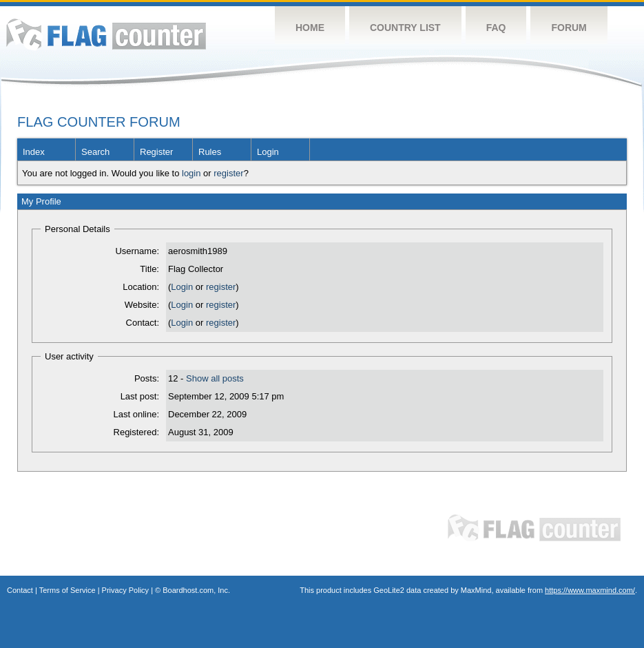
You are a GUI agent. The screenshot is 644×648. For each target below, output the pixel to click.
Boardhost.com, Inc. (196, 590)
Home (310, 28)
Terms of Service (67, 590)
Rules (210, 152)
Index (34, 152)
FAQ (496, 28)
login (191, 173)
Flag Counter (106, 34)
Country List (405, 28)
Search (95, 152)
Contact (20, 590)
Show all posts (215, 378)
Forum (569, 28)
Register (156, 152)
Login (268, 152)
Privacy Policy (125, 590)
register (228, 173)
